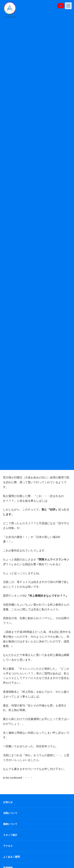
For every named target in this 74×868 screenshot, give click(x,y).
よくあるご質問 (11, 857)
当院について (10, 813)
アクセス (8, 846)
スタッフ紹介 (10, 835)
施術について (10, 824)
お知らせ (8, 802)
